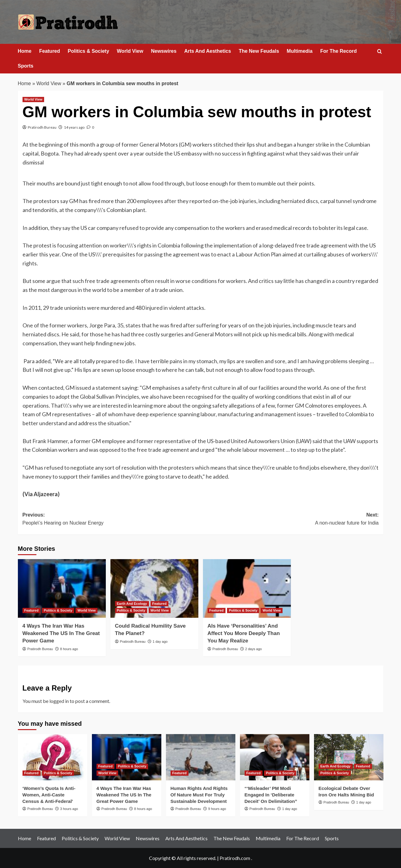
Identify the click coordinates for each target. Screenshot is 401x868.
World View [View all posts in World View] (33, 99)
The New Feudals (259, 51)
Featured (50, 51)
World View (130, 51)
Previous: (112, 519)
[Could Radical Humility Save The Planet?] (154, 588)
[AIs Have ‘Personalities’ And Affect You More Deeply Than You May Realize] (247, 588)
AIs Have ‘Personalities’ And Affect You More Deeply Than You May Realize (244, 633)
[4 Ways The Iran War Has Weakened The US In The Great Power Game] (62, 588)
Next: (290, 519)
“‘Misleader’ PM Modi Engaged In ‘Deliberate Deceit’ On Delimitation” (271, 795)
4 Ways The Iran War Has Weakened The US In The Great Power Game (61, 633)
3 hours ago (69, 809)
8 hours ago (69, 649)
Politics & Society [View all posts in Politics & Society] (58, 610)
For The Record (338, 51)
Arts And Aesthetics (208, 51)
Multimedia (300, 51)
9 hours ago (217, 809)
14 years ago (74, 127)
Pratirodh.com (235, 858)
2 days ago (254, 649)
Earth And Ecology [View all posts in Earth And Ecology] (132, 604)
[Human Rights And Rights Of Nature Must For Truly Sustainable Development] (201, 757)
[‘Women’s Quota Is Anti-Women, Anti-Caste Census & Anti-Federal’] (53, 757)
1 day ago (160, 642)
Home (25, 51)
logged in (59, 701)
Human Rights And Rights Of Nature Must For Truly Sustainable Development (199, 795)
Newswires (164, 51)
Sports (26, 66)
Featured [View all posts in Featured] (31, 610)
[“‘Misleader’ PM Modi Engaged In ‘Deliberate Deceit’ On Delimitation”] (275, 757)
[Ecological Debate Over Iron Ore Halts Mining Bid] (349, 757)
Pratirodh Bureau (42, 127)
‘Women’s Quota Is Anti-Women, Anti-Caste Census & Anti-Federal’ (49, 795)
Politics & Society (89, 51)
